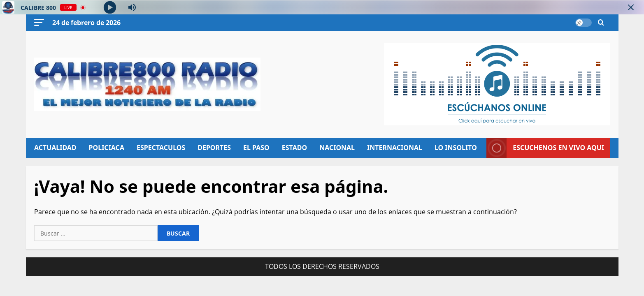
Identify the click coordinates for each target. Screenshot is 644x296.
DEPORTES (214, 148)
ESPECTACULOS (160, 148)
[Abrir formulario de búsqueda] (601, 23)
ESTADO (294, 148)
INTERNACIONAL (395, 148)
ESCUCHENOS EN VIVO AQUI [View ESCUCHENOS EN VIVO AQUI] (545, 148)
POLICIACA (106, 148)
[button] (39, 22)
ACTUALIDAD (55, 148)
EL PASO (256, 148)
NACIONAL (337, 148)
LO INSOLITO (455, 148)
